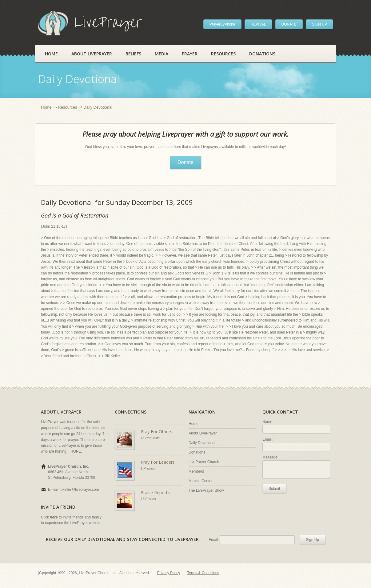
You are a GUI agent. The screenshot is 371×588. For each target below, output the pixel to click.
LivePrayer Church (204, 462)
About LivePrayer (92, 54)
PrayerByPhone (222, 24)
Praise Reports (155, 492)
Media (162, 54)
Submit (274, 489)
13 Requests (150, 438)
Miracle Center (201, 481)
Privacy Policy (169, 573)
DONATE (289, 24)
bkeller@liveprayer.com (80, 490)
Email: (267, 439)
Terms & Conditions (203, 573)
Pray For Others (156, 432)
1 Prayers (148, 468)
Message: (270, 457)
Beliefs (133, 54)
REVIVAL (258, 24)
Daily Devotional (202, 443)
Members (196, 471)
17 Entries (148, 499)
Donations (262, 54)
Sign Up (312, 540)
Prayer (190, 54)
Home (51, 54)
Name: (268, 422)
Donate (185, 162)
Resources (223, 54)
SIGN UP (319, 24)
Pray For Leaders (158, 462)
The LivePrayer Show (206, 490)
